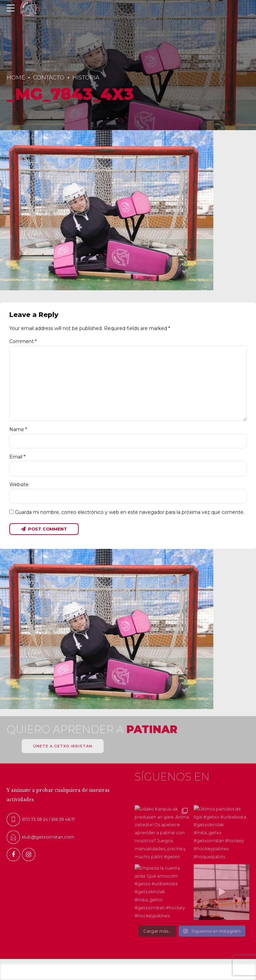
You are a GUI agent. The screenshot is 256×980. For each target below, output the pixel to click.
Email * (17, 457)
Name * (18, 429)
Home (16, 77)
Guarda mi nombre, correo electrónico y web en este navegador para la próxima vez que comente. (130, 512)
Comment (23, 341)
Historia (86, 77)
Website (19, 484)
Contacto (49, 77)
